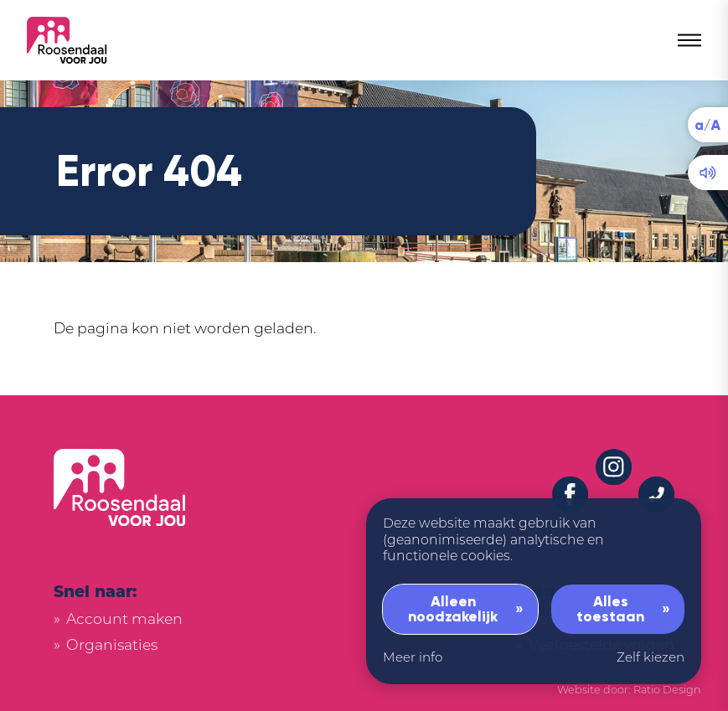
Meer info (413, 657)
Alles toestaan (610, 608)
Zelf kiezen (651, 657)
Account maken (124, 618)
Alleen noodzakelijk (453, 608)
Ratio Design (667, 690)
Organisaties (112, 644)
